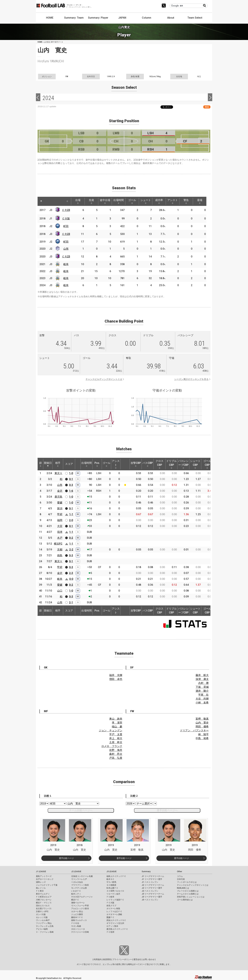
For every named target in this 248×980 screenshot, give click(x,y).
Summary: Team (74, 18)
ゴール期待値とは (185, 900)
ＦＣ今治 (75, 923)
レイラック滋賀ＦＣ (115, 900)
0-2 (71, 538)
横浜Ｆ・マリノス (44, 903)
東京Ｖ (58, 473)
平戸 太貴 (116, 734)
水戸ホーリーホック (45, 879)
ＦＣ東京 (40, 891)
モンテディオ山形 (79, 888)
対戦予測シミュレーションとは (191, 897)
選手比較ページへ (167, 810)
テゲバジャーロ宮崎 (80, 932)
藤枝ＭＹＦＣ (77, 917)
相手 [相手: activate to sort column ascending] (58, 464)
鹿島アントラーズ (44, 876)
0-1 (71, 479)
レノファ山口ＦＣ (114, 911)
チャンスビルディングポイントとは (104, 379)
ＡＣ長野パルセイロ (115, 891)
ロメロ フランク (112, 746)
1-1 (71, 514)
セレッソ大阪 (42, 917)
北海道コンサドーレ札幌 (82, 876)
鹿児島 (58, 497)
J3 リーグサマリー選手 (152, 897)
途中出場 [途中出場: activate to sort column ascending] (105, 201)
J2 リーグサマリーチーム (153, 885)
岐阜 (66, 264)
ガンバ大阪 (41, 914)
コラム (180, 876)
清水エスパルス (43, 906)
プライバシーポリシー (122, 959)
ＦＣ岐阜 (110, 897)
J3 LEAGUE (112, 872)
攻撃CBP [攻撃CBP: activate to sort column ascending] (136, 464)
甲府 (60, 514)
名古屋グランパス (44, 909)
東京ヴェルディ (43, 894)
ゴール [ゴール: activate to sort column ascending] (132, 201)
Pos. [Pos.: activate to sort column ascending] (97, 464)
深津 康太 (202, 679)
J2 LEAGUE (76, 872)
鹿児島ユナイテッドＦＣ (117, 929)
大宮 (60, 526)
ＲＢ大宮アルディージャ (82, 897)
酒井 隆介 (202, 691)
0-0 (71, 579)
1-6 (71, 491)
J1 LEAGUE (41, 872)
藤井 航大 (202, 675)
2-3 (71, 573)
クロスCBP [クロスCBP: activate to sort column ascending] (160, 464)
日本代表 (181, 879)
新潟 (60, 508)
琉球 (60, 532)
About (171, 18)
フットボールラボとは (187, 882)
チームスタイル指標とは (188, 894)
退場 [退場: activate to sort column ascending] (200, 201)
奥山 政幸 (116, 719)
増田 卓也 (116, 679)
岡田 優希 (202, 727)
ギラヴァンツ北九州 (115, 923)
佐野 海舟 (116, 750)
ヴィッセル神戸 (43, 920)
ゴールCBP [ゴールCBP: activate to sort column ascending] (207, 464)
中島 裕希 (202, 738)
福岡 (60, 520)
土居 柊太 (116, 742)
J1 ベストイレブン (150, 882)
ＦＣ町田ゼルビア (44, 897)
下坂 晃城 (202, 687)
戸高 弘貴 (116, 758)
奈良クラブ (111, 906)
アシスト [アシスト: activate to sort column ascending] (173, 201)
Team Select (195, 18)
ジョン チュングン (111, 730)
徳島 (60, 555)
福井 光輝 (116, 675)
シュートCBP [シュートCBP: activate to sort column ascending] (195, 464)
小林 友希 (202, 703)
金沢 (60, 491)
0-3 (71, 485)
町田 (66, 226)
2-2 (71, 550)
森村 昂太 (116, 754)
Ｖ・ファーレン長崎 (45, 932)
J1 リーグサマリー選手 (152, 879)
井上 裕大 (116, 738)
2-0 (71, 520)
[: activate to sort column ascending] (47, 201)
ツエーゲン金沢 (113, 894)
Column (147, 18)
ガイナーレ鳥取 (113, 909)
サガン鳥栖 (76, 926)
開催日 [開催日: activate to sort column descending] (48, 464)
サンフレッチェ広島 (45, 926)
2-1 (71, 602)
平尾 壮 (203, 695)
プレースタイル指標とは (188, 891)
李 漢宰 (117, 723)
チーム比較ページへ (81, 810)
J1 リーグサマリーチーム (153, 876)
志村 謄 (203, 683)
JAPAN (122, 18)
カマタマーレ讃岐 (114, 914)
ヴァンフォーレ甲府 (80, 906)
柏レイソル (41, 888)
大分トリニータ (78, 929)
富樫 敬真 (202, 719)
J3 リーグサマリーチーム (153, 894)
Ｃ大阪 (66, 219)
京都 (60, 550)
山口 (60, 591)
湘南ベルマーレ (78, 903)
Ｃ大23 (66, 210)
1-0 (71, 473)
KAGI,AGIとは (183, 888)
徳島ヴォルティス (79, 920)
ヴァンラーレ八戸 (79, 879)
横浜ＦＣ (75, 900)
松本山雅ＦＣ (112, 888)
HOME (50, 18)
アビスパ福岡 (42, 929)
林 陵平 (203, 734)
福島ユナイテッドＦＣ (116, 876)
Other (180, 872)
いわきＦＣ (76, 891)
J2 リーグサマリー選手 (152, 888)
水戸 (60, 538)
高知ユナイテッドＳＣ (116, 920)
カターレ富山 (77, 911)
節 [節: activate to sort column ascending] (40, 464)
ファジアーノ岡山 (44, 923)
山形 (66, 249)
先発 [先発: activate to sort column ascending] (91, 201)
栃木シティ (76, 894)
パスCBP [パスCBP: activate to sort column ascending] (148, 464)
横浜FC (58, 544)
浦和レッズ (41, 882)
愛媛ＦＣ (110, 917)
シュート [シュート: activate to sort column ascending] (146, 201)
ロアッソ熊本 (112, 926)
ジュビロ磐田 (77, 914)
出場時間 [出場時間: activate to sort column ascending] (119, 201)
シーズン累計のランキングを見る (191, 379)
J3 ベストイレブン (150, 900)
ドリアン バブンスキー (194, 730)
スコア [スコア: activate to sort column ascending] (69, 464)
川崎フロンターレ (44, 900)
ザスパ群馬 (111, 882)
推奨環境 (107, 959)
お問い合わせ (149, 959)
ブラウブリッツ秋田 (80, 885)
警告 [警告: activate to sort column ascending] (186, 201)
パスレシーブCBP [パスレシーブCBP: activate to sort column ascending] (183, 464)
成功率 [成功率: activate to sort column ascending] (159, 201)
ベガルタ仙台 (77, 882)
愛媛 (60, 503)
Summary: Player (98, 18)
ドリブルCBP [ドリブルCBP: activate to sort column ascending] (171, 464)
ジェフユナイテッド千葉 (47, 885)
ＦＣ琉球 (110, 932)
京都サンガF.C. (42, 911)
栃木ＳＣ (110, 879)
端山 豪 (117, 727)
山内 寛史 (202, 723)
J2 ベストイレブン (150, 891)
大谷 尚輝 (202, 699)
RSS (207, 107)
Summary (146, 872)
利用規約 (98, 959)
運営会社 (137, 959)
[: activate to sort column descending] (41, 201)
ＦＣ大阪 (110, 903)
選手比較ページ (66, 858)
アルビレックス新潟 (80, 909)
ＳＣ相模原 (111, 885)
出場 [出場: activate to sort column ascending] (78, 201)
